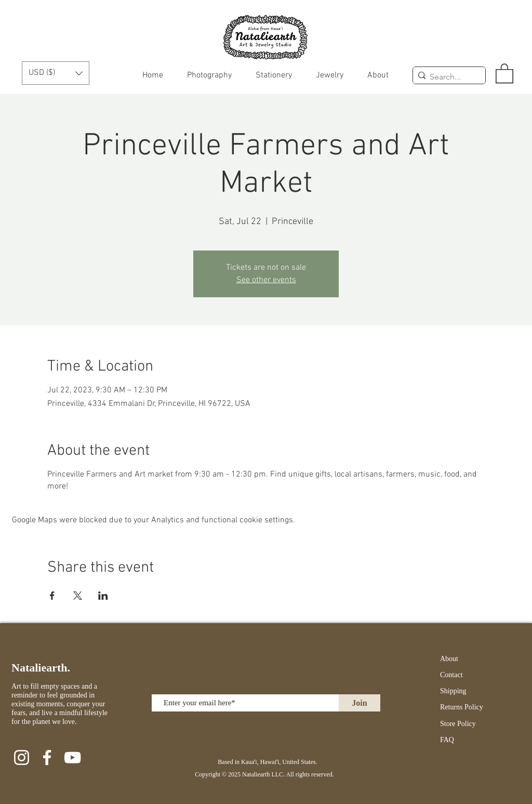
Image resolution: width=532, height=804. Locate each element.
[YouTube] (72, 757)
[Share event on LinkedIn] (103, 596)
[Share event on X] (78, 596)
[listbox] (56, 73)
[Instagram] (22, 757)
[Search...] (447, 77)
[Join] (360, 703)
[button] (56, 73)
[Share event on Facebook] (52, 596)
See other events (266, 280)
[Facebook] (47, 757)
